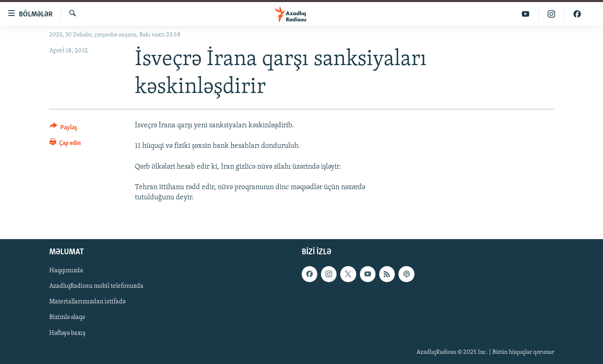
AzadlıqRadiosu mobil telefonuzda (96, 286)
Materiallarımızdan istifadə (87, 302)
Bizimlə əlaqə (67, 317)
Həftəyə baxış (67, 333)
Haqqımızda (66, 271)
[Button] (64, 129)
